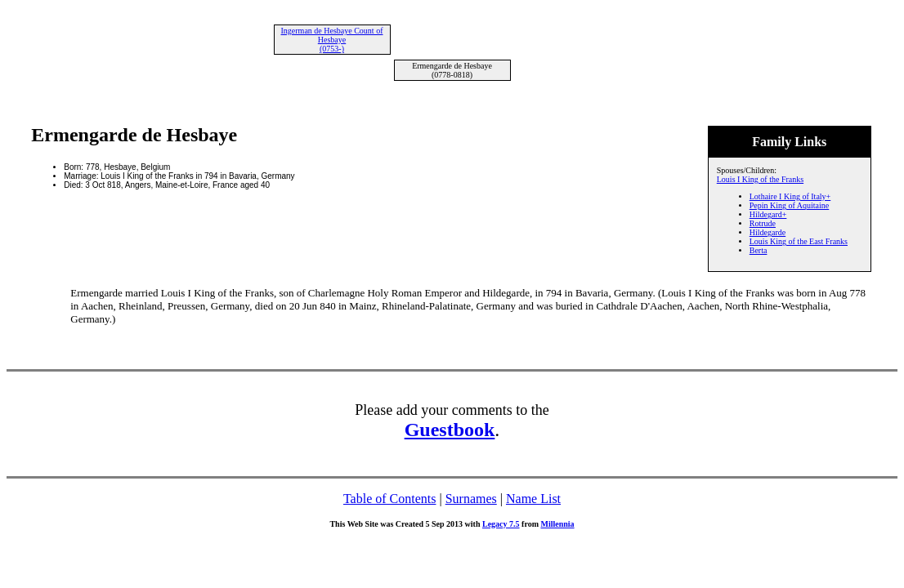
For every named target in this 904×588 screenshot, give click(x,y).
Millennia (557, 524)
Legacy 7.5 (501, 524)
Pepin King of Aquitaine (790, 205)
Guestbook (450, 430)
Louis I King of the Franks (760, 179)
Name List (533, 499)
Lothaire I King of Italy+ (790, 196)
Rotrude (763, 223)
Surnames (471, 499)
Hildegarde (768, 232)
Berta (759, 250)
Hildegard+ (768, 214)
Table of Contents (390, 499)
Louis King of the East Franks (799, 241)
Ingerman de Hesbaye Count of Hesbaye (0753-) (332, 40)
